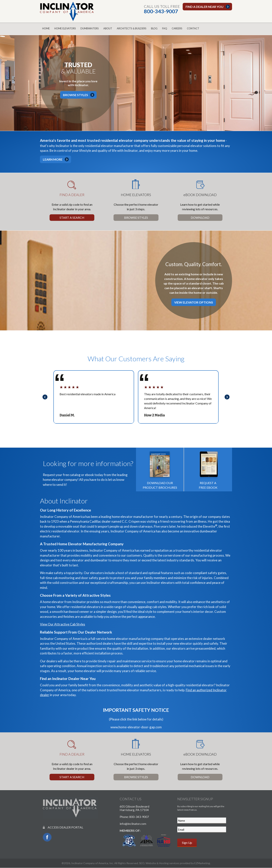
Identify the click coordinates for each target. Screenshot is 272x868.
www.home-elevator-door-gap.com (136, 727)
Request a (208, 469)
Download (200, 217)
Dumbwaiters (90, 28)
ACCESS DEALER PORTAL (63, 827)
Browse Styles (75, 95)
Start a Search (72, 217)
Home (46, 28)
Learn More (53, 159)
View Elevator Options (194, 302)
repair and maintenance (124, 661)
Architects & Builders (132, 28)
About (108, 28)
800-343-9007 (161, 11)
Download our (160, 469)
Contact (193, 28)
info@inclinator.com (133, 824)
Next (228, 397)
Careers (177, 28)
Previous (44, 397)
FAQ (165, 28)
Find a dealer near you (204, 7)
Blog (154, 28)
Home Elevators (65, 28)
